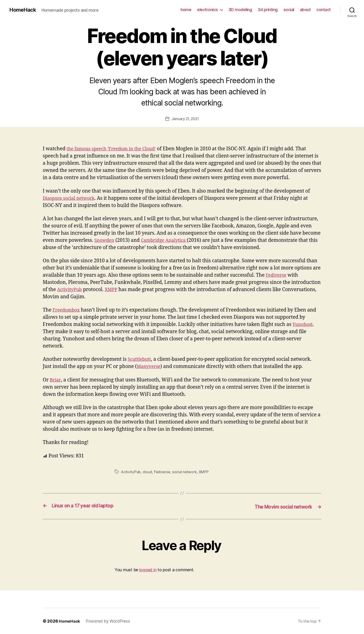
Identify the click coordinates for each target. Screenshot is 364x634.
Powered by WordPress (109, 621)
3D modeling (240, 10)
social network (186, 472)
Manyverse (150, 366)
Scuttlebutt (140, 359)
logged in (148, 569)
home (186, 10)
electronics (208, 10)
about (305, 10)
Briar (55, 380)
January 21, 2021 (185, 119)
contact (324, 10)
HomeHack (24, 10)
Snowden (105, 240)
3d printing (268, 10)
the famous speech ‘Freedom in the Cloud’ (115, 149)
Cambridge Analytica (167, 240)
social (289, 10)
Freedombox (67, 310)
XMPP (114, 290)
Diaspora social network (71, 198)
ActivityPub (71, 290)
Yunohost (303, 324)
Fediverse (277, 275)
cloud (148, 472)
